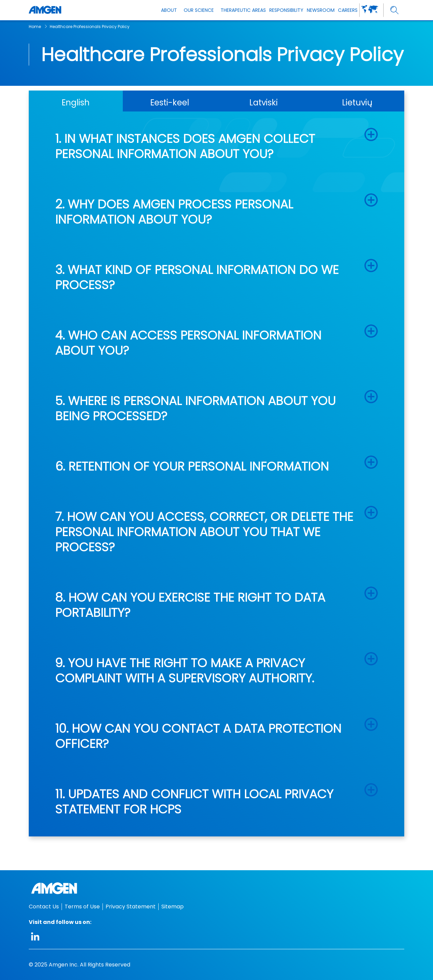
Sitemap (173, 907)
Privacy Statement (131, 907)
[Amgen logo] (45, 10)
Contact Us (44, 907)
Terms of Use (82, 907)
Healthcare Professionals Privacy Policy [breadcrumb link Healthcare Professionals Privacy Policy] (90, 27)
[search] (395, 10)
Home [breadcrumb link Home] (35, 27)
